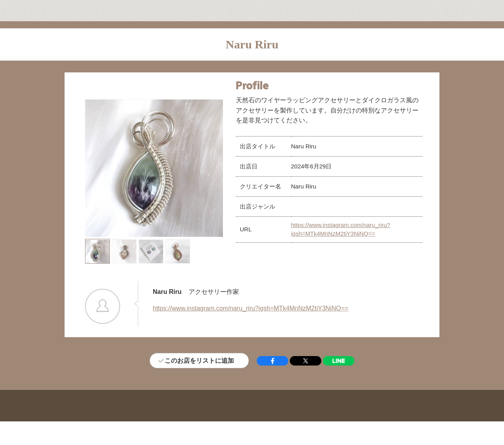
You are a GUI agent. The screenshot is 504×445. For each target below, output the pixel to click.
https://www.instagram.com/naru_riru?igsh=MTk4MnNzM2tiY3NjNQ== (251, 308)
